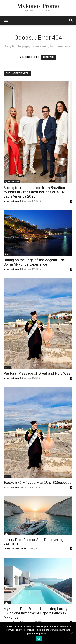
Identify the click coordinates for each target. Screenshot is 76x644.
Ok (39, 639)
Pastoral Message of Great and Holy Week (38, 373)
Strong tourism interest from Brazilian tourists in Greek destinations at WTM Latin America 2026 (34, 192)
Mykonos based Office (15, 201)
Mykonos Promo (12, 182)
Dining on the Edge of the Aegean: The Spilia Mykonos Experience (34, 262)
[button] (71, 20)
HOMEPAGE (49, 57)
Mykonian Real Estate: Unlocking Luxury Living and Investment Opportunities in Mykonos (36, 613)
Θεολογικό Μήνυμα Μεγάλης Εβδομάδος (37, 483)
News (7, 254)
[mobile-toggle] (6, 20)
